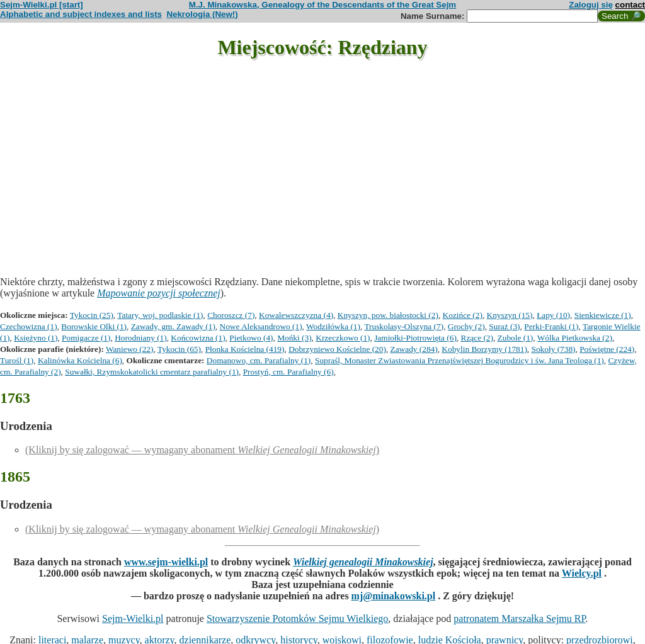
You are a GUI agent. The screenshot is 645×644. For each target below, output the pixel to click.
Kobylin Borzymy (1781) (484, 349)
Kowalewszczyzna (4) (296, 315)
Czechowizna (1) (29, 326)
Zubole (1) (516, 338)
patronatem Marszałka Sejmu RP (519, 619)
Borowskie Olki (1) (94, 326)
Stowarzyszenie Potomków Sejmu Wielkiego (297, 619)
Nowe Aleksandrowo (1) (261, 326)
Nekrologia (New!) (202, 14)
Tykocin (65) (179, 349)
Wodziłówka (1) (333, 326)
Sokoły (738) (554, 349)
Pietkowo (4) (251, 338)
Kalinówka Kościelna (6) (80, 360)
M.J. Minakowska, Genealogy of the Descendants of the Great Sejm (322, 5)
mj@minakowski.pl (394, 596)
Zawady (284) (414, 349)
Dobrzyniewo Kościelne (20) (337, 349)
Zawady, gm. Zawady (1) (173, 326)
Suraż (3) (504, 326)
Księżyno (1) (36, 338)
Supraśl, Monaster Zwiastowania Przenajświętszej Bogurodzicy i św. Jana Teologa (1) (459, 360)
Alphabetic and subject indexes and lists (81, 14)
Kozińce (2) (463, 315)
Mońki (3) (294, 338)
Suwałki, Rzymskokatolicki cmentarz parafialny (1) (152, 372)
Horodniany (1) (141, 338)
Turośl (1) (17, 360)
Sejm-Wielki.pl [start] (42, 5)
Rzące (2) (477, 338)
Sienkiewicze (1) (603, 315)
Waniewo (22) (130, 349)
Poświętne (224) (607, 349)
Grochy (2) (466, 326)
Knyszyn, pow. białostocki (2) (388, 315)
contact (630, 5)
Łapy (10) (553, 315)
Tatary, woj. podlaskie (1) (160, 315)
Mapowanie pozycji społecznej (159, 293)
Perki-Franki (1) (551, 326)
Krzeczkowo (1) (343, 338)
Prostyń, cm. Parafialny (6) (288, 372)
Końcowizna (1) (198, 338)
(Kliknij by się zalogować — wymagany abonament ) (202, 450)
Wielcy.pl (582, 573)
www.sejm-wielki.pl (166, 562)
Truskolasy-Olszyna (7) (404, 326)
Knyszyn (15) (510, 315)
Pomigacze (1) (86, 338)
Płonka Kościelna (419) (245, 349)
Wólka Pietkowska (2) (575, 338)
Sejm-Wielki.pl (133, 619)
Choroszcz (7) (231, 315)
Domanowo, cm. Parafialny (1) (259, 360)
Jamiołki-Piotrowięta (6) (415, 338)
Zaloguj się (591, 5)
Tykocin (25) (92, 315)
